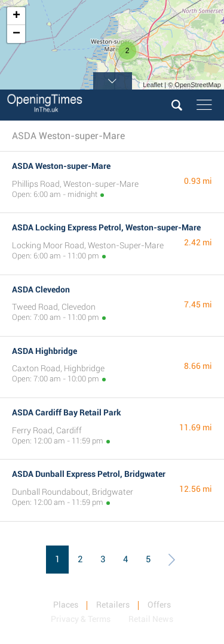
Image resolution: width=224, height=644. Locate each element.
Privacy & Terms (81, 619)
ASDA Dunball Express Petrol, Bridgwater (89, 474)
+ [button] (16, 16)
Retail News (151, 619)
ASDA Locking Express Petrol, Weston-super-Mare (106, 227)
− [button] (16, 34)
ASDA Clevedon (41, 289)
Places (66, 605)
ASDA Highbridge (45, 351)
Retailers (113, 605)
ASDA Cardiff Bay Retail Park (67, 412)
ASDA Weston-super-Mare (61, 166)
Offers (159, 605)
